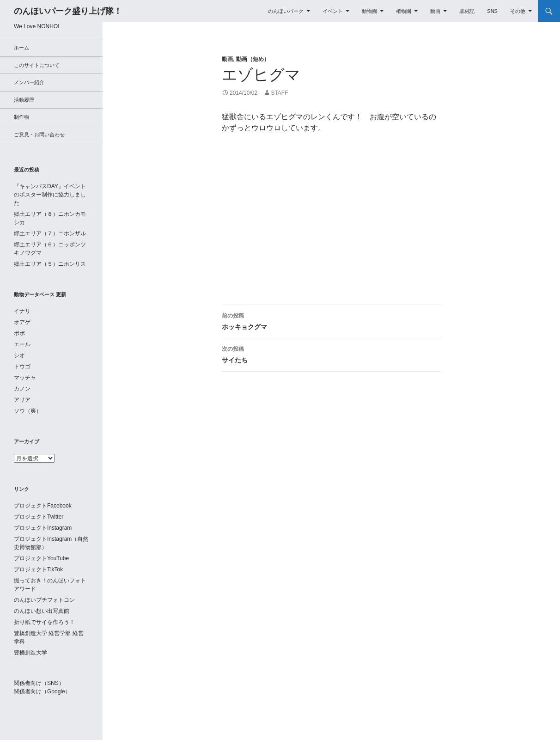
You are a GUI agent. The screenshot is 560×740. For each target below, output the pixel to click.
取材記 (467, 11)
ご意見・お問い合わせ (39, 135)
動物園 (369, 11)
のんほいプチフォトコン (44, 600)
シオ (19, 355)
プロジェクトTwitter (39, 517)
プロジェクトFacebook (43, 506)
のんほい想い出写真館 (42, 611)
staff (279, 93)
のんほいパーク (286, 11)
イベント (333, 11)
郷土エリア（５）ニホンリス (50, 264)
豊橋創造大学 (30, 653)
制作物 (21, 117)
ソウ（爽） (28, 411)
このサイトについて (37, 65)
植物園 (404, 11)
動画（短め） (253, 59)
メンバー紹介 (29, 82)
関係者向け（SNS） (39, 683)
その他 (518, 11)
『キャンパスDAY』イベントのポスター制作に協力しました (50, 195)
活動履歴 (24, 100)
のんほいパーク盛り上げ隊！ (68, 11)
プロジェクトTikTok (38, 569)
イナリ (22, 311)
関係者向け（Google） (42, 691)
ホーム (21, 48)
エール (22, 344)
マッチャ (25, 378)
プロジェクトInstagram (43, 528)
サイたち (331, 354)
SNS (492, 11)
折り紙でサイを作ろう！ (44, 622)
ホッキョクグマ (331, 320)
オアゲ (22, 322)
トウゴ (22, 367)
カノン (22, 389)
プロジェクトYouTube (41, 558)
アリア (22, 400)
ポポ (19, 333)
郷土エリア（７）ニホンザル (50, 233)
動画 (435, 11)
